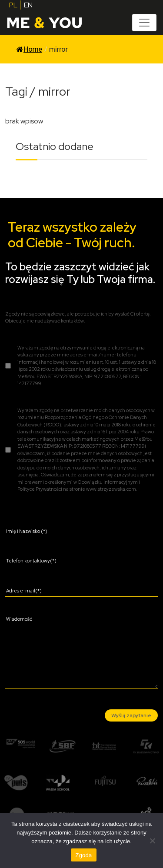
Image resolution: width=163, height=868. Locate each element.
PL (13, 5)
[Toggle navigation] (144, 23)
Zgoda (83, 855)
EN (28, 5)
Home (29, 49)
